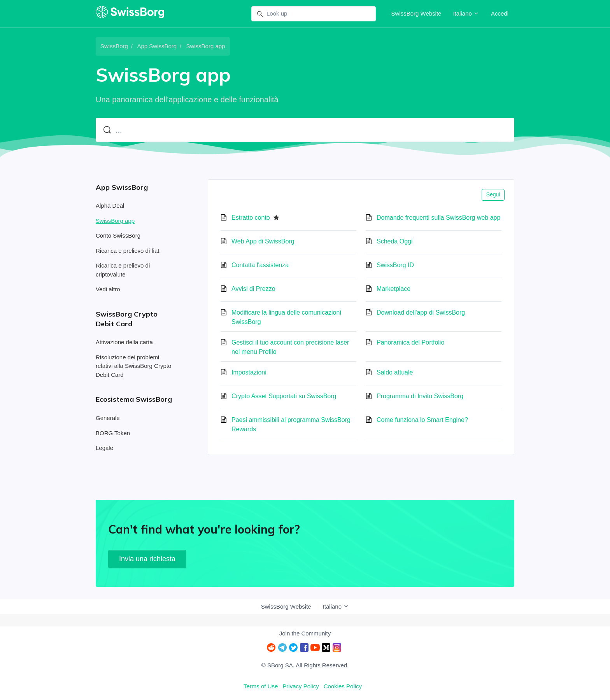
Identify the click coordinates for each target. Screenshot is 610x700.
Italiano (466, 13)
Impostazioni (249, 372)
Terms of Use (261, 686)
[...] (305, 130)
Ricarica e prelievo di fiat (127, 251)
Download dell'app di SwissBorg (421, 312)
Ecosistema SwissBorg (134, 399)
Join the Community (305, 633)
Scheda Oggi (395, 241)
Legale (104, 448)
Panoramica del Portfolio (410, 342)
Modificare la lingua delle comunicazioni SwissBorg (286, 317)
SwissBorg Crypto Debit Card (127, 319)
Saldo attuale (395, 372)
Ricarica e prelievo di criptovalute (123, 270)
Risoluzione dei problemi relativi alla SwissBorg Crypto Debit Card (133, 366)
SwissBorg (114, 46)
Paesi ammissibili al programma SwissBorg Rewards (291, 424)
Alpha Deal (110, 206)
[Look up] (314, 14)
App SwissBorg (157, 46)
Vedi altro (108, 289)
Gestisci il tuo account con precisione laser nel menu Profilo (290, 347)
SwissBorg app (205, 46)
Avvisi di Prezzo (253, 289)
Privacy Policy (301, 686)
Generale (108, 418)
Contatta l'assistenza (260, 265)
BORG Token (113, 433)
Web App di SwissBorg (263, 241)
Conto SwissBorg (118, 235)
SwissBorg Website (416, 13)
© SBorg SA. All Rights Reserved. (305, 665)
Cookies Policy (343, 686)
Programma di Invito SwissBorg (420, 396)
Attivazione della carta (124, 342)
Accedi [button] (500, 13)
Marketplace (394, 289)
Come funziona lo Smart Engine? (422, 420)
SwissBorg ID (395, 265)
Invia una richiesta (147, 559)
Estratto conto (251, 218)
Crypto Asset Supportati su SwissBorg (284, 396)
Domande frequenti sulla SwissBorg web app (438, 218)
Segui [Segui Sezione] (493, 194)
